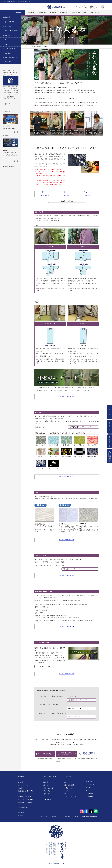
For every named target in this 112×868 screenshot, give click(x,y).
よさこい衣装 (90, 785)
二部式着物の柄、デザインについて (80, 427)
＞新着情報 (21, 813)
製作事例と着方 (74, 98)
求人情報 (21, 788)
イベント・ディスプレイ (71, 797)
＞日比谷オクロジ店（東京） (26, 799)
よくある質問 (46, 794)
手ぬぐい (67, 791)
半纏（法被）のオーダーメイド (77, 700)
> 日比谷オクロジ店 (82, 8)
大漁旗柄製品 (90, 793)
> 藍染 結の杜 (93, 8)
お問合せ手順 (46, 791)
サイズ (7, 40)
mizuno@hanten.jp (92, 816)
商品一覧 (18, 13)
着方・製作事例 (9, 22)
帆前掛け (89, 787)
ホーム (30, 46)
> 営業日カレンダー (94, 6)
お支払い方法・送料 (48, 788)
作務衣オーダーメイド (75, 708)
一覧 (17, 132)
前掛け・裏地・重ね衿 (12, 31)
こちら (49, 99)
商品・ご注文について (79, 13)
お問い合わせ (95, 13)
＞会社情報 (21, 777)
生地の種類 (46, 785)
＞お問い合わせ (47, 799)
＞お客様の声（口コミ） (25, 816)
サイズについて (45, 196)
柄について (67, 192)
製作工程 (45, 782)
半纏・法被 (89, 782)
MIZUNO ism (42, 13)
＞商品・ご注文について (50, 777)
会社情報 (31, 13)
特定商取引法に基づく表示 (26, 791)
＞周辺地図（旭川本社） (25, 796)
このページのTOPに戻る (67, 397)
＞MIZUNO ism (23, 808)
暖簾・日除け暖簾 (69, 785)
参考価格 (67, 196)
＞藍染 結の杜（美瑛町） (25, 802)
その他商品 (89, 796)
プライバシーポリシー (24, 785)
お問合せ (7, 44)
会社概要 (21, 782)
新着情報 (53, 13)
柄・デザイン (9, 26)
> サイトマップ (80, 6)
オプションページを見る (43, 666)
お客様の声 (64, 13)
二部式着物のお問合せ (66, 201)
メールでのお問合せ (46, 754)
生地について (88, 192)
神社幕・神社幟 (69, 788)
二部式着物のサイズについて (71, 569)
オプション (88, 196)
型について (45, 192)
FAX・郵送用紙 (10, 49)
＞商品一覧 (68, 777)
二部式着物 (7, 17)
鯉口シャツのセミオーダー (76, 717)
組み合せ (7, 35)
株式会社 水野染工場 (9, 166)
